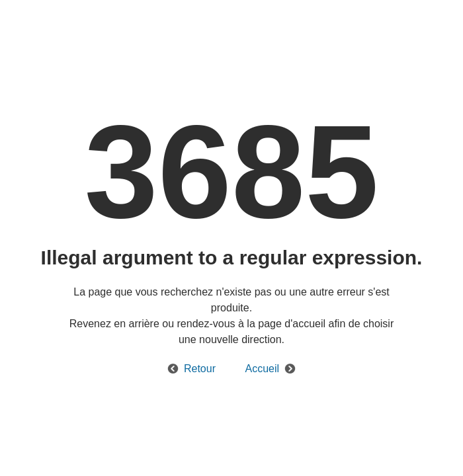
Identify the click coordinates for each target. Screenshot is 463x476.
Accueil (262, 369)
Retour (200, 369)
